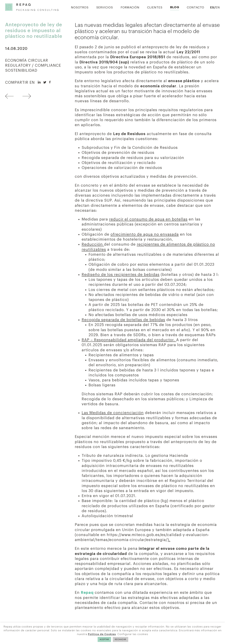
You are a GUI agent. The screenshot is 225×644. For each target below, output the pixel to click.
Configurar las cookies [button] (133, 634)
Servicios (105, 7)
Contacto (196, 7)
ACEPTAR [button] (104, 639)
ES (212, 7)
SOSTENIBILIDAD (21, 70)
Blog (175, 7)
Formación (130, 7)
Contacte (149, 603)
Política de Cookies (102, 634)
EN (218, 7)
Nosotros (80, 7)
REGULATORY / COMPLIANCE (33, 65)
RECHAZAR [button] (120, 639)
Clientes (155, 7)
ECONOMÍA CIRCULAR (27, 60)
